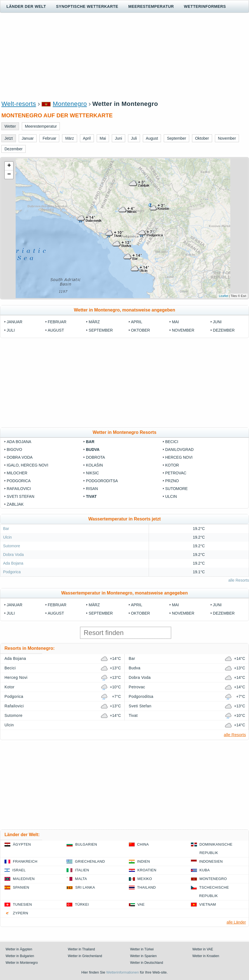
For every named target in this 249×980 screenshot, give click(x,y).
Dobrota (95, 457)
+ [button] (9, 166)
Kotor (172, 465)
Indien (144, 861)
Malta (81, 879)
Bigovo (14, 449)
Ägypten (22, 844)
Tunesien (22, 904)
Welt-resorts (19, 104)
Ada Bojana (19, 442)
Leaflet (223, 296)
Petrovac (176, 473)
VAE (141, 904)
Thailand (147, 887)
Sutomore (176, 489)
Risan (92, 489)
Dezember (224, 330)
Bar (90, 442)
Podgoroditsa (102, 481)
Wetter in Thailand (81, 949)
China (143, 844)
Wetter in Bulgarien (20, 956)
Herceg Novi (179, 457)
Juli (11, 330)
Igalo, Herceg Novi (28, 465)
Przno (172, 481)
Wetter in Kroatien (206, 956)
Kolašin (94, 465)
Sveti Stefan (21, 496)
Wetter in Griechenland (85, 956)
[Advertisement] (124, 56)
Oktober (141, 330)
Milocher (17, 473)
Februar (57, 322)
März (94, 322)
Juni (217, 322)
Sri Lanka (85, 887)
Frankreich (25, 861)
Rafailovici (19, 489)
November (183, 330)
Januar (15, 322)
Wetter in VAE (203, 949)
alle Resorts (239, 580)
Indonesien (211, 861)
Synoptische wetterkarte (87, 6)
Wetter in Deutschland (147, 963)
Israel (19, 870)
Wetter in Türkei (142, 949)
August (56, 330)
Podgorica (19, 481)
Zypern (21, 913)
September (101, 330)
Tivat (91, 496)
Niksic (92, 473)
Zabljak (15, 504)
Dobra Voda (20, 457)
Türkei (82, 904)
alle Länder (236, 922)
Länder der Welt (26, 6)
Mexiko (145, 879)
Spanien (21, 887)
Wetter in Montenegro (22, 963)
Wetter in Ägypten (19, 949)
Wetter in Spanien (144, 956)
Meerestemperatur (151, 6)
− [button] (9, 175)
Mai (175, 322)
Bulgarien (86, 844)
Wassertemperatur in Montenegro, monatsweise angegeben (124, 593)
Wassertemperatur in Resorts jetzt (124, 519)
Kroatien (147, 870)
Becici (172, 442)
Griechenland (90, 861)
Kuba (205, 870)
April (137, 322)
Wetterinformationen (123, 972)
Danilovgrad (179, 449)
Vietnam (208, 904)
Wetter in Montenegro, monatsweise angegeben (124, 310)
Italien (82, 870)
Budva (93, 449)
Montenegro (70, 104)
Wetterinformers (205, 6)
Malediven (24, 879)
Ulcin (171, 496)
